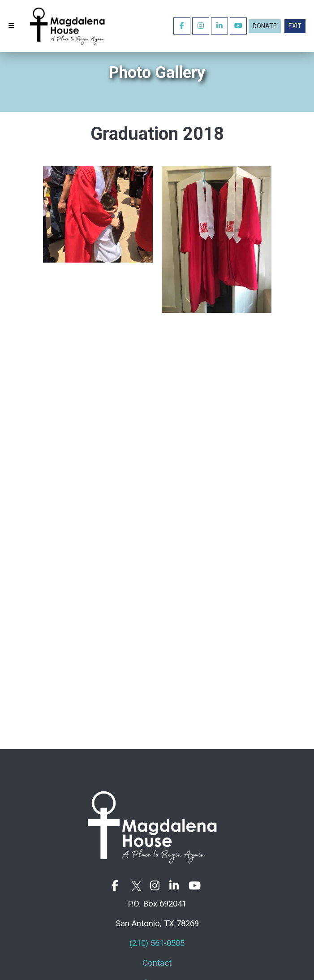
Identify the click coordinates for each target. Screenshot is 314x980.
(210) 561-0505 (157, 943)
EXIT (295, 26)
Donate (265, 26)
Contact (157, 963)
